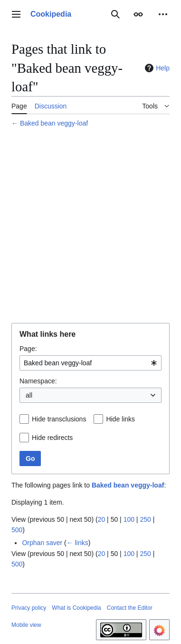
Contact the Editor (130, 608)
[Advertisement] (90, 227)
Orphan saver (42, 543)
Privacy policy (29, 608)
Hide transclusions (59, 419)
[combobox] (90, 363)
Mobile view (26, 625)
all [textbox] (29, 395)
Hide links (120, 419)
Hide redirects (52, 438)
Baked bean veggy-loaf (54, 123)
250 (145, 519)
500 (17, 530)
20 (102, 519)
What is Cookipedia (76, 608)
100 (129, 519)
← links (77, 543)
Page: (28, 349)
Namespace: (38, 381)
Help (156, 68)
